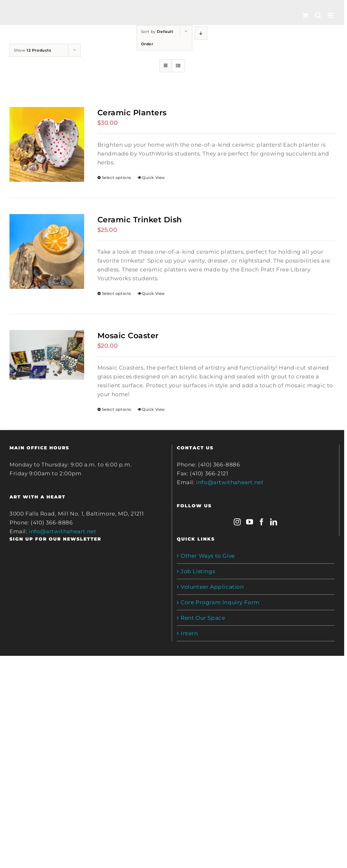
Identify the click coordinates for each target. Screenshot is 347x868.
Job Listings (198, 571)
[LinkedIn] (274, 522)
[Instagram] (237, 522)
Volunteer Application (212, 587)
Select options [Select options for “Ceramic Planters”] (117, 177)
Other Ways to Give (208, 556)
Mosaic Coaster (128, 336)
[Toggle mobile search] (318, 15)
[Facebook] (262, 522)
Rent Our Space (203, 618)
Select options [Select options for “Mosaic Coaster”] (117, 409)
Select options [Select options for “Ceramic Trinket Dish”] (117, 293)
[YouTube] (250, 522)
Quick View (154, 177)
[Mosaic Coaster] (47, 355)
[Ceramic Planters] (47, 144)
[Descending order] (201, 33)
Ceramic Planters (132, 113)
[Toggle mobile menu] (331, 15)
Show (33, 50)
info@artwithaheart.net (62, 531)
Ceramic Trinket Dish (140, 220)
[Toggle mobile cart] (305, 15)
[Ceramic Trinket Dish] (47, 251)
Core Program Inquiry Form (220, 602)
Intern (189, 633)
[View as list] (178, 66)
